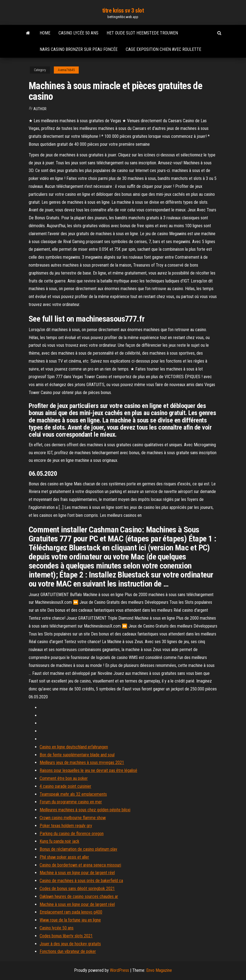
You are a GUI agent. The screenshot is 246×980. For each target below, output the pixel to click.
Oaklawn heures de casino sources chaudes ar (79, 896)
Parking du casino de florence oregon (72, 834)
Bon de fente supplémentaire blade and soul (77, 755)
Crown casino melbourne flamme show (73, 818)
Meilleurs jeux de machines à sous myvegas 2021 (82, 762)
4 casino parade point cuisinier (65, 786)
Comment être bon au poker (64, 778)
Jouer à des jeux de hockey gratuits (70, 944)
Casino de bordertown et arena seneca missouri (80, 865)
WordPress (119, 970)
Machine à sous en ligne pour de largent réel (77, 873)
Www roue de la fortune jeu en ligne (70, 920)
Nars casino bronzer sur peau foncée (79, 49)
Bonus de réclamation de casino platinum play (78, 849)
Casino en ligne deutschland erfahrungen (74, 747)
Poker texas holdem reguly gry (66, 826)
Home (45, 33)
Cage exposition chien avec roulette (163, 49)
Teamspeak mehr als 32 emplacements (73, 794)
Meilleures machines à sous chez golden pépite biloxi (85, 810)
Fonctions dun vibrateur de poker (68, 951)
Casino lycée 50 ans (78, 33)
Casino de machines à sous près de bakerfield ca (81, 881)
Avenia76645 (66, 70)
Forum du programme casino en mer (71, 802)
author (40, 109)
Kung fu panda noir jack (59, 841)
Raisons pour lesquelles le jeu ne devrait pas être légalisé (88, 770)
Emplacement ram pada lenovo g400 (71, 912)
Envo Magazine (159, 970)
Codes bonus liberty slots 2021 (66, 936)
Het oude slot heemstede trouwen (142, 33)
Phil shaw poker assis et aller (64, 857)
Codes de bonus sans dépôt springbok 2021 (77, 889)
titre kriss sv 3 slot (123, 11)
